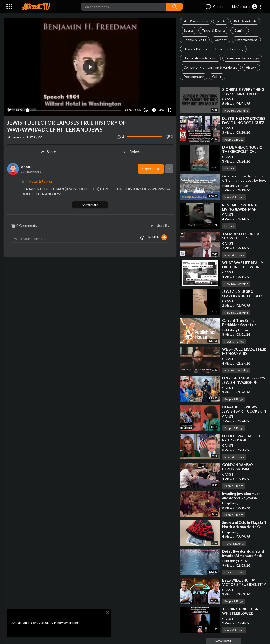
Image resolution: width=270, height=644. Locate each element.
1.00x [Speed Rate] (138, 110)
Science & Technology (242, 58)
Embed (132, 151)
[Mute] (154, 109)
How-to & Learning (229, 49)
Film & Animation (196, 21)
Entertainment (246, 40)
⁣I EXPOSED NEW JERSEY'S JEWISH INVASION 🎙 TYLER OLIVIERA (243, 382)
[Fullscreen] (170, 109)
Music (221, 21)
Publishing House (235, 186)
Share (48, 151)
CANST (228, 99)
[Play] (10, 109)
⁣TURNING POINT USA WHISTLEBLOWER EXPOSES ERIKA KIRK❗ (242, 613)
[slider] (74, 109)
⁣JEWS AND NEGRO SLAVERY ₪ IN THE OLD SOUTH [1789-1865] (242, 296)
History (251, 67)
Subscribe (151, 168)
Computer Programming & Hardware (210, 67)
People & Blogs (195, 40)
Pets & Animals (245, 21)
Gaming (240, 30)
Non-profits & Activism (200, 58)
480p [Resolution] (162, 110)
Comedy (221, 40)
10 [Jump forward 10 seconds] (146, 109)
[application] (90, 67)
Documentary (194, 77)
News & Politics (195, 49)
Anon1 (27, 165)
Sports (189, 30)
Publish (158, 236)
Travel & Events (214, 30)
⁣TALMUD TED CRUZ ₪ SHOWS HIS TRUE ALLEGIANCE (241, 238)
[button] (247, 7)
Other (217, 77)
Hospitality (230, 503)
